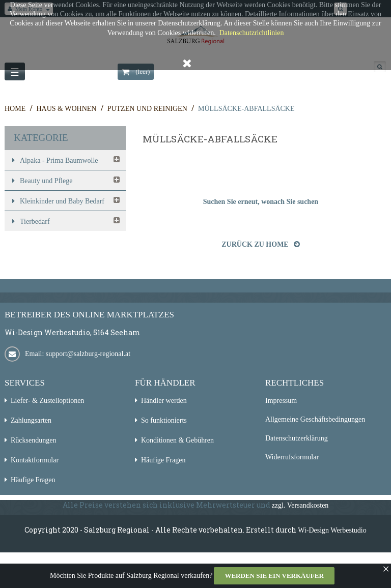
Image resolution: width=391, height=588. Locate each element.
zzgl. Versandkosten (300, 505)
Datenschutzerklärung (297, 438)
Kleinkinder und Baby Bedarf (62, 201)
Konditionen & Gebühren (177, 440)
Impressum (281, 401)
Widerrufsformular (292, 457)
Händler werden (164, 401)
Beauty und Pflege (46, 181)
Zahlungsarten (31, 420)
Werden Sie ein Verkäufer (274, 576)
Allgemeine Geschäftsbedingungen (315, 419)
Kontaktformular (35, 460)
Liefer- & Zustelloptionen (47, 401)
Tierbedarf (35, 222)
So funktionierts (164, 420)
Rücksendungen (33, 440)
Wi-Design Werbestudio (332, 530)
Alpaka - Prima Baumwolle (59, 160)
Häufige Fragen (33, 480)
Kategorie (41, 138)
